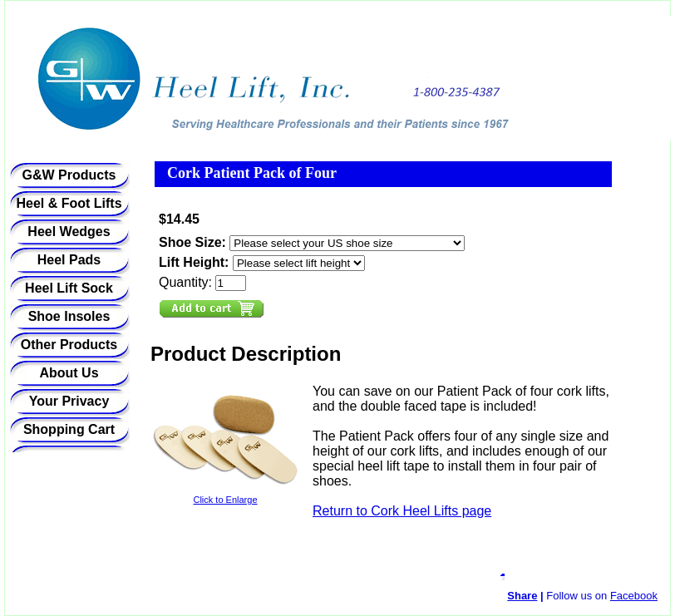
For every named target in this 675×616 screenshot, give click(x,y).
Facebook (634, 596)
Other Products (69, 345)
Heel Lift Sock (69, 288)
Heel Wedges (69, 232)
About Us (69, 373)
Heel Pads (69, 260)
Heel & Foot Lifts (69, 203)
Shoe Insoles (69, 316)
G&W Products (69, 175)
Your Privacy (69, 401)
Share (522, 596)
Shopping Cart (69, 429)
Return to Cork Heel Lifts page (402, 511)
